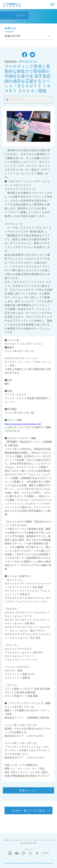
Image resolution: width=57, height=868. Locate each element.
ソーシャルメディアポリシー (45, 840)
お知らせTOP (13, 36)
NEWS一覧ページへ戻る (28, 810)
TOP (4, 21)
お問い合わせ (7, 840)
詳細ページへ (28, 790)
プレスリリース (17, 100)
